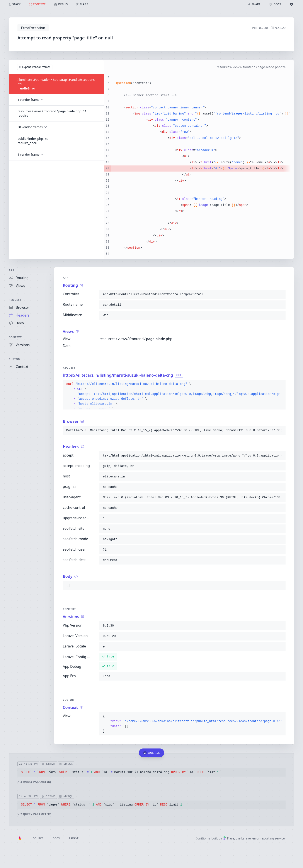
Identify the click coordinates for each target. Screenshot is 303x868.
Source (38, 838)
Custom (15, 359)
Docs (56, 838)
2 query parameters (34, 782)
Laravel (75, 838)
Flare (229, 838)
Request (15, 300)
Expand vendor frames (35, 67)
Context (15, 337)
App (11, 270)
